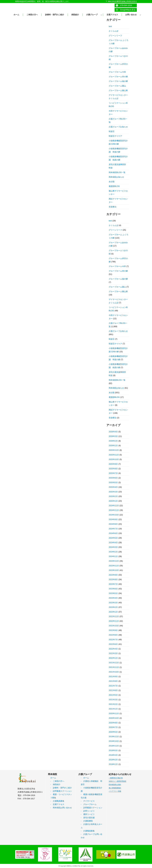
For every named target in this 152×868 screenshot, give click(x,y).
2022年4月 (113, 649)
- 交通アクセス (57, 804)
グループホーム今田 (117, 72)
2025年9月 (113, 464)
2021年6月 (113, 690)
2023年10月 (114, 570)
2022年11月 (114, 621)
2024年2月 (113, 552)
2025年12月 (114, 450)
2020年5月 (113, 732)
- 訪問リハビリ (88, 811)
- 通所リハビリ (88, 814)
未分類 (112, 182)
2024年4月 (113, 543)
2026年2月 (113, 441)
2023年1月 (113, 612)
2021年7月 (113, 686)
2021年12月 (114, 663)
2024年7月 (113, 529)
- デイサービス (88, 801)
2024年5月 (113, 538)
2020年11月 (114, 713)
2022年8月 (113, 635)
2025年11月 (114, 455)
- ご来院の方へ (57, 781)
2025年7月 (113, 473)
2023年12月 (114, 561)
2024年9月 (113, 519)
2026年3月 (113, 436)
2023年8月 (113, 580)
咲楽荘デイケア (115, 136)
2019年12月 (114, 737)
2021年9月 (113, 677)
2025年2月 (113, 496)
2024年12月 (114, 506)
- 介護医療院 (87, 821)
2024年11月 (114, 510)
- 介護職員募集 (57, 801)
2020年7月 (113, 727)
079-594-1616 (124, 5)
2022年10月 (114, 626)
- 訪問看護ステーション (61, 791)
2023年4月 (113, 598)
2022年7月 (113, 640)
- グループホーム (89, 804)
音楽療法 (113, 207)
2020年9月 (113, 723)
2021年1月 (113, 709)
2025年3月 (113, 492)
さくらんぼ (114, 31)
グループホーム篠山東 (118, 90)
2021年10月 (114, 672)
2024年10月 (114, 515)
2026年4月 (113, 432)
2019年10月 (114, 741)
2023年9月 (113, 575)
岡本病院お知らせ (116, 177)
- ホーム (85, 778)
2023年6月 (113, 589)
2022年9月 (113, 630)
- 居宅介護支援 (88, 818)
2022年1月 (113, 658)
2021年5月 (113, 695)
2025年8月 (113, 469)
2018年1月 (113, 764)
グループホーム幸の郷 (118, 77)
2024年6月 (113, 533)
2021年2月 (113, 704)
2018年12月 (114, 746)
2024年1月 (113, 556)
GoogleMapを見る (126, 10)
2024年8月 (113, 524)
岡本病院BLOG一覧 (117, 172)
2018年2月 (113, 760)
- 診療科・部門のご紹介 (61, 788)
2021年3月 (113, 700)
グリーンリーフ (115, 36)
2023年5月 (113, 593)
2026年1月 (113, 446)
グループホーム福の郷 (118, 81)
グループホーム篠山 (117, 86)
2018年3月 (113, 755)
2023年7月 (113, 584)
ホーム (53, 778)
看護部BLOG (114, 186)
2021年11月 (114, 667)
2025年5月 (113, 483)
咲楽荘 (112, 131)
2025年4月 (113, 487)
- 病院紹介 (55, 784)
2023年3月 (113, 603)
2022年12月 (114, 616)
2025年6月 (113, 478)
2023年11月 (114, 566)
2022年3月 (113, 653)
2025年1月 (113, 501)
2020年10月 (114, 718)
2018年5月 (113, 750)
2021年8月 (113, 681)
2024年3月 (113, 547)
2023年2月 (113, 607)
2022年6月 (113, 644)
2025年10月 (114, 459)
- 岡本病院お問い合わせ (61, 808)
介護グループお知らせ (118, 127)
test (110, 26)
